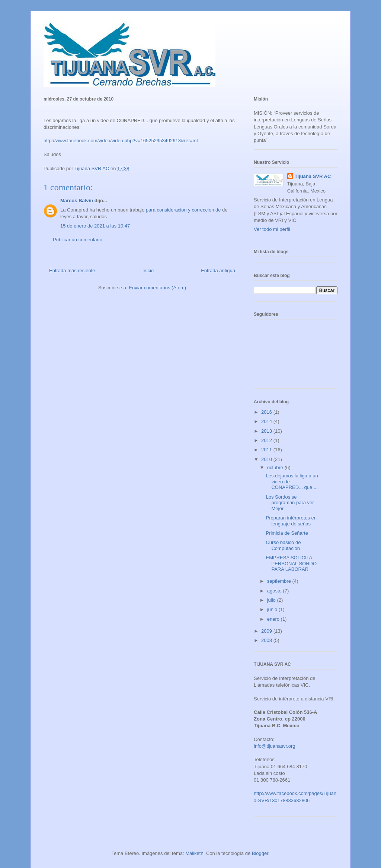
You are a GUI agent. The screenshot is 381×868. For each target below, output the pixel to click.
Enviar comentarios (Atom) (157, 288)
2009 (267, 631)
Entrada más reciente (72, 271)
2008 (267, 640)
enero (274, 619)
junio (273, 609)
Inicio (148, 271)
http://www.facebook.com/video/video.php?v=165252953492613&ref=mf (121, 141)
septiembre (280, 581)
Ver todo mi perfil (272, 229)
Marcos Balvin (77, 201)
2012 (267, 440)
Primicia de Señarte (287, 533)
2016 (267, 412)
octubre (276, 468)
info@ (260, 746)
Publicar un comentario (78, 240)
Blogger (260, 853)
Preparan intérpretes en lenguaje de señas (291, 521)
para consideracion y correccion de (184, 210)
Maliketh (194, 853)
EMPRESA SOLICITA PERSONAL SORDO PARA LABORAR (291, 563)
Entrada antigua (218, 271)
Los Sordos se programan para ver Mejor (290, 503)
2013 (267, 431)
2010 (267, 459)
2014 (267, 421)
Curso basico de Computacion (283, 545)
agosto (275, 591)
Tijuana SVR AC (313, 176)
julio (272, 600)
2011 (267, 450)
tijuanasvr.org (281, 746)
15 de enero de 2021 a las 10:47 (95, 226)
